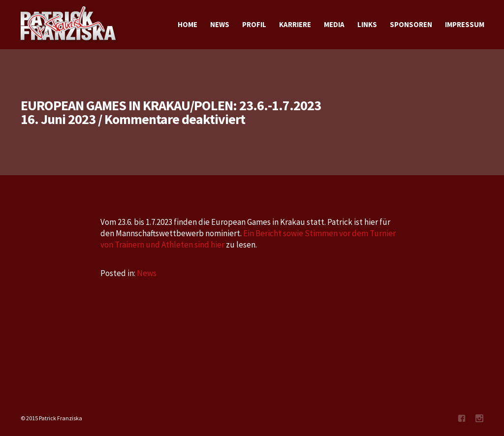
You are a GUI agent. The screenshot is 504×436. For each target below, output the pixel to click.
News (147, 273)
